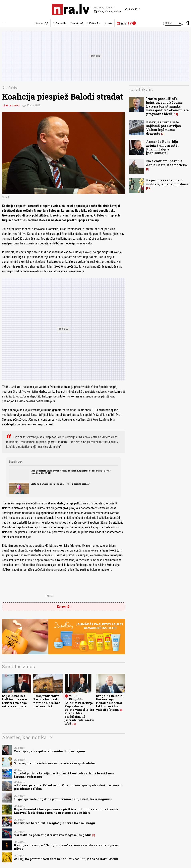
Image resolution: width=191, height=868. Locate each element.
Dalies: (49, 596)
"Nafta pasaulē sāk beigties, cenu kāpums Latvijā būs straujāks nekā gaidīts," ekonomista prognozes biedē (167, 106)
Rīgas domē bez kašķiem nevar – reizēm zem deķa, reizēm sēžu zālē (15, 701)
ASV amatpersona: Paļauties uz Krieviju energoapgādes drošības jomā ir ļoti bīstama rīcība (68, 787)
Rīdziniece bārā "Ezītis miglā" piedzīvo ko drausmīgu (54, 823)
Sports (108, 23)
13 (148, 188)
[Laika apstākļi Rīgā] (133, 10)
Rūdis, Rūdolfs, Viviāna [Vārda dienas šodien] (107, 12)
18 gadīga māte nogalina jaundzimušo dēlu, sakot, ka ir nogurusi (63, 799)
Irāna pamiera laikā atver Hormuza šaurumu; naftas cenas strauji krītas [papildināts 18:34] (71, 472)
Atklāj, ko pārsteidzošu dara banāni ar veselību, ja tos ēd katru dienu (66, 859)
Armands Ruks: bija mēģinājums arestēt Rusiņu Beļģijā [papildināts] (162, 147)
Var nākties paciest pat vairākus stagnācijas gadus (53, 835)
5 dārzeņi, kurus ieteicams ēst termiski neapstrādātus (55, 763)
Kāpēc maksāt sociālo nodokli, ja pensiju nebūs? (167, 182)
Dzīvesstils (59, 23)
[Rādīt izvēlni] (4, 23)
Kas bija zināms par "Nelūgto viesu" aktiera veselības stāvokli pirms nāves (66, 847)
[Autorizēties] (187, 23)
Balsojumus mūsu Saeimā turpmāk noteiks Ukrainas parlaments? (47, 701)
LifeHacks (94, 23)
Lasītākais (141, 89)
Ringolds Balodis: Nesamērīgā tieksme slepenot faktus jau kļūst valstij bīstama (110, 703)
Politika (13, 88)
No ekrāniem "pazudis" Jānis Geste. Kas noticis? (167, 163)
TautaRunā (77, 23)
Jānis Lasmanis (11, 105)
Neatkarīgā (42, 23)
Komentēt (64, 607)
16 (74, 724)
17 (176, 114)
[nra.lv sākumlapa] (71, 10)
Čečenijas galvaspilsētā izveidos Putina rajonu (49, 751)
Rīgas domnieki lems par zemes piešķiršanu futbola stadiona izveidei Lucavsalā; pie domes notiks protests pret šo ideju (67, 811)
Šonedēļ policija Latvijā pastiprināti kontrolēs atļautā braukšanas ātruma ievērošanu (64, 775)
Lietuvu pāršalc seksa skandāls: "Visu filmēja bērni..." (60, 484)
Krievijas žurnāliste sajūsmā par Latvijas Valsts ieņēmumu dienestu (163, 128)
